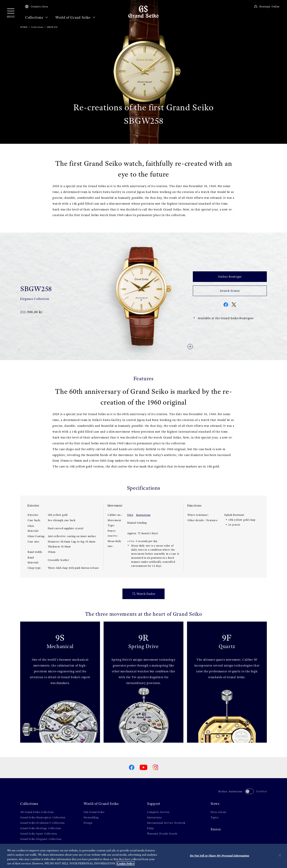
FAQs (150, 828)
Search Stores (230, 291)
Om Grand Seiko (94, 812)
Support (154, 804)
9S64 (130, 515)
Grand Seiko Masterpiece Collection (43, 817)
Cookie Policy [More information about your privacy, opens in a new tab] (126, 863)
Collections (37, 18)
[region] (143, 856)
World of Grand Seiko (75, 18)
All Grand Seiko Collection (37, 812)
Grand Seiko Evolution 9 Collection (42, 823)
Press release (219, 812)
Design (88, 823)
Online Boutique (230, 277)
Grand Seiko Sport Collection (39, 834)
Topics (214, 817)
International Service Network (166, 823)
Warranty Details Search (162, 834)
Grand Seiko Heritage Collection (41, 828)
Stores (216, 829)
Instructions (143, 515)
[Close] (280, 855)
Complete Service (158, 812)
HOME (24, 27)
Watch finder (144, 594)
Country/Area (37, 7)
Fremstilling (91, 817)
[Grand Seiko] (143, 11)
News (215, 804)
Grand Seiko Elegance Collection (41, 839)
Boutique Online (267, 7)
